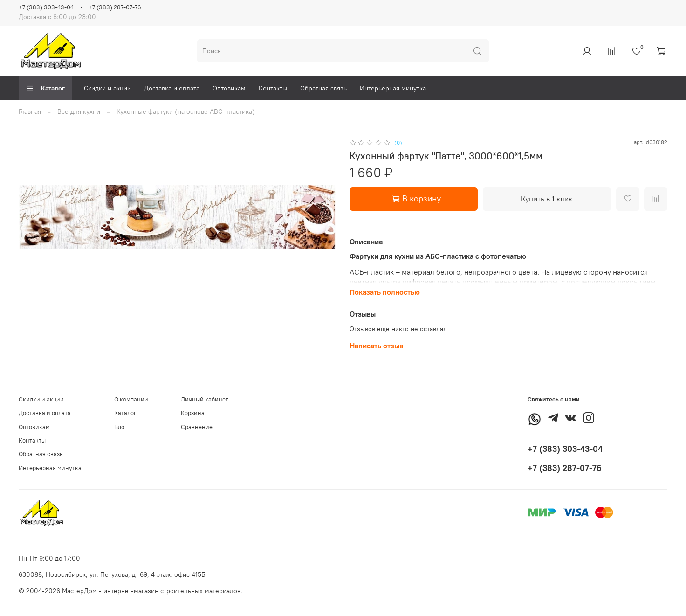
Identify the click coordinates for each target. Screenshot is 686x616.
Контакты (273, 88)
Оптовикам (229, 88)
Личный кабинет (205, 399)
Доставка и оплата (172, 88)
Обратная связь (323, 88)
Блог (121, 427)
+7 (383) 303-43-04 (46, 7)
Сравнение (197, 427)
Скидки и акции (107, 88)
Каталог (45, 88)
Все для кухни (79, 111)
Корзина (193, 413)
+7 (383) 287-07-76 (115, 7)
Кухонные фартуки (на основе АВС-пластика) (186, 111)
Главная (30, 111)
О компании (131, 399)
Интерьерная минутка (393, 88)
